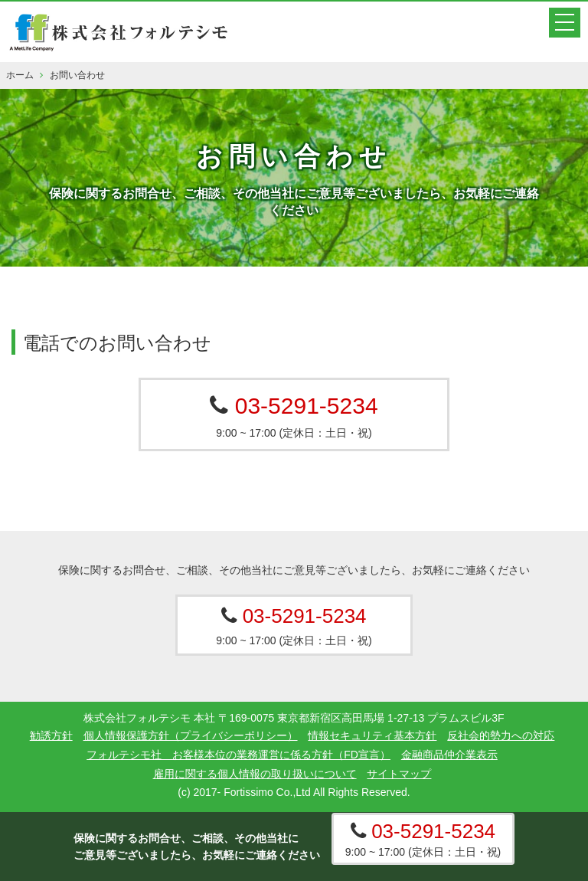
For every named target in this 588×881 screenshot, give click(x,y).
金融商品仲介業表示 (449, 755)
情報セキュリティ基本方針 (372, 735)
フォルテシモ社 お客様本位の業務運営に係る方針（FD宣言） (238, 755)
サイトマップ (399, 774)
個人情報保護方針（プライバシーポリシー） (191, 735)
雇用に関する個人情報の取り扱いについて (255, 774)
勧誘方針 (51, 735)
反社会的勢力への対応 (501, 735)
